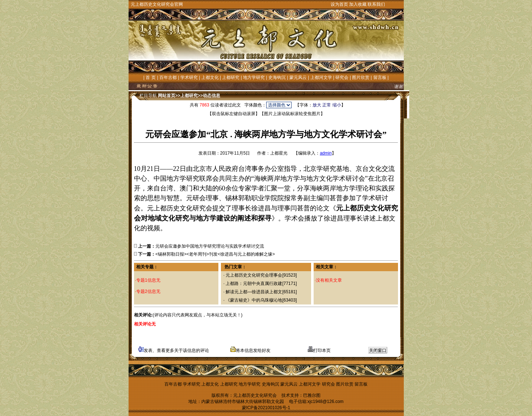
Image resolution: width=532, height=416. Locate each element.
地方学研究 (254, 77)
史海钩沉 (277, 77)
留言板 (380, 77)
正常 (327, 105)
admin (326, 153)
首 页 (150, 77)
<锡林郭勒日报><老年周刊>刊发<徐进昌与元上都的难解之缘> (215, 254)
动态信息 (211, 96)
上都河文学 (321, 77)
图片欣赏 (361, 77)
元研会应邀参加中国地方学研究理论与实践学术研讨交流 (210, 246)
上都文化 (210, 77)
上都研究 (231, 77)
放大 (317, 105)
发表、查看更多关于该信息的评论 (174, 350)
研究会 (342, 77)
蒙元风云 (298, 77)
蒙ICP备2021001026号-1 (266, 408)
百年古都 (168, 77)
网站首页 (167, 96)
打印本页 (319, 350)
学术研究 (189, 77)
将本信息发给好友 (250, 350)
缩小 (337, 105)
